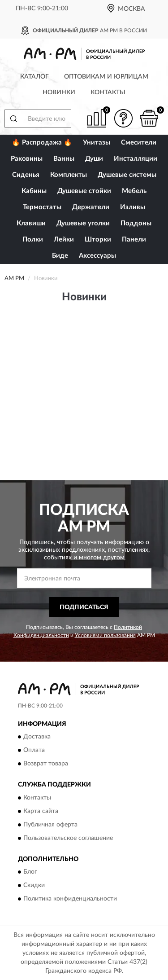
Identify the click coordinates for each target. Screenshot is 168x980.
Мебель (134, 191)
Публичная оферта (50, 825)
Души (94, 159)
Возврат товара (46, 764)
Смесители (139, 143)
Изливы (133, 207)
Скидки (34, 886)
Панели (134, 240)
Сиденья (26, 175)
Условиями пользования (105, 635)
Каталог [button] (34, 77)
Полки (33, 240)
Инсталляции (136, 159)
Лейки (64, 240)
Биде (60, 256)
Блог (30, 872)
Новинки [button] (59, 92)
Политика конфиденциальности (70, 899)
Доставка (37, 737)
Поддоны (136, 223)
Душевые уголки (83, 223)
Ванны (64, 159)
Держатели (91, 207)
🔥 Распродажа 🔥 (42, 143)
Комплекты (69, 175)
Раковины (27, 159)
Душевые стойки (84, 191)
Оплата (34, 751)
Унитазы (97, 143)
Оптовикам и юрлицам (106, 77)
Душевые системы (127, 175)
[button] (123, 118)
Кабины (34, 191)
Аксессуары (97, 256)
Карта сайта (41, 811)
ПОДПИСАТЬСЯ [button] (84, 607)
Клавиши (31, 223)
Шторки (98, 240)
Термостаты (42, 207)
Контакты (108, 92)
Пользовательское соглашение (68, 838)
